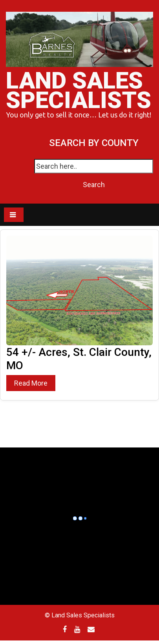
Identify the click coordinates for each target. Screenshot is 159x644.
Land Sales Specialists (79, 90)
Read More (31, 383)
